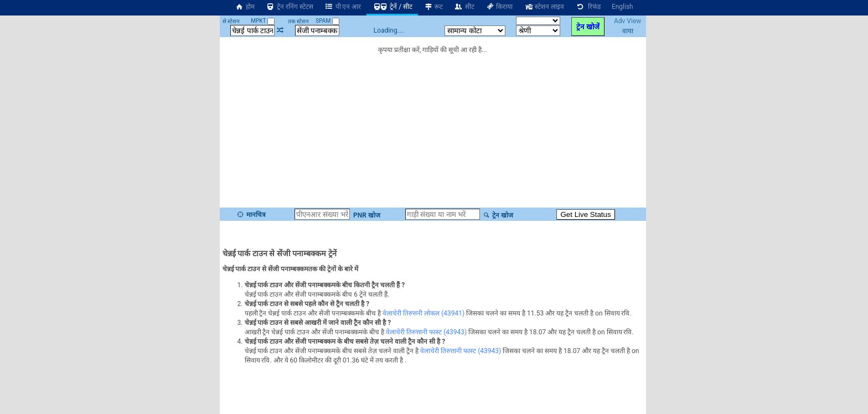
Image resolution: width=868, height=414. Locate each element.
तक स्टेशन (298, 21)
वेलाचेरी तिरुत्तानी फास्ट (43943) (426, 332)
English (622, 7)
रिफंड (588, 7)
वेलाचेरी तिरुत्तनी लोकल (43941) (423, 313)
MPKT (263, 21)
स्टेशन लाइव (544, 7)
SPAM (327, 21)
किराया (499, 7)
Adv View (627, 21)
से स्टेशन (231, 21)
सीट (464, 7)
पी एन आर (343, 7)
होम (245, 7)
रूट (433, 7)
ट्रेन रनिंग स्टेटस (290, 7)
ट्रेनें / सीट (392, 7)
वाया (628, 31)
